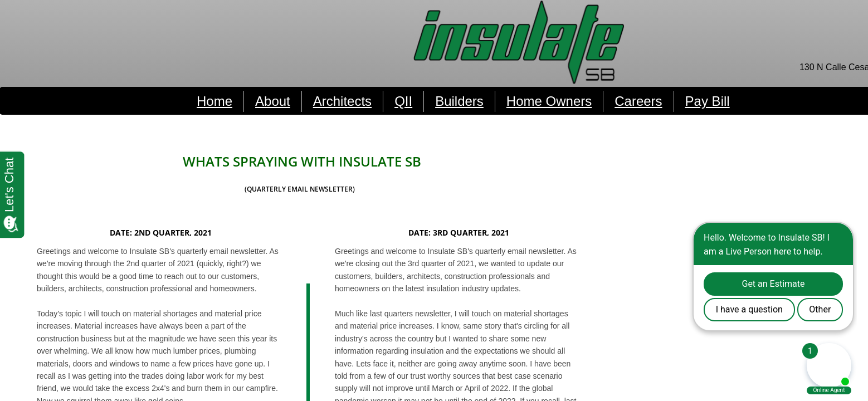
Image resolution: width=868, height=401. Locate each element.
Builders (459, 101)
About (273, 101)
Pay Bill (708, 101)
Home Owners (549, 101)
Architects (342, 101)
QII (403, 101)
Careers (638, 101)
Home (214, 101)
